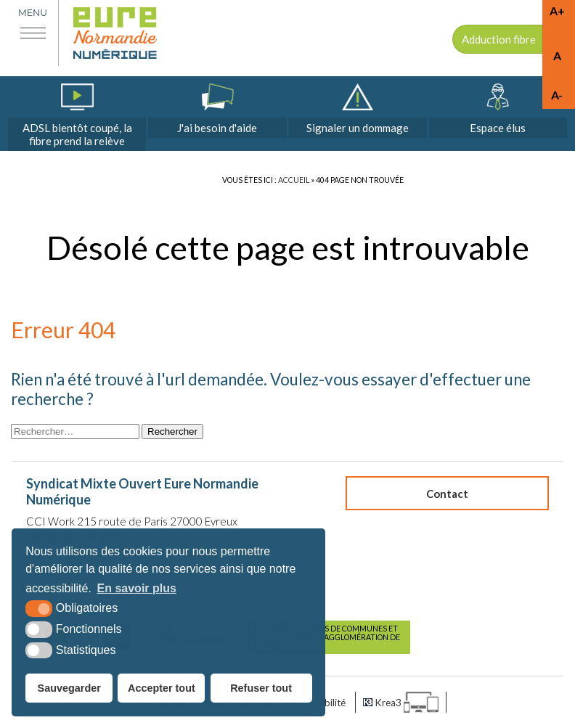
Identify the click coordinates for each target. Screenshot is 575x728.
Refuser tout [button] (261, 688)
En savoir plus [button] (137, 588)
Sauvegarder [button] (69, 688)
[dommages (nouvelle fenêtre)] (358, 111)
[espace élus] (498, 111)
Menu (33, 13)
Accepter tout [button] (162, 688)
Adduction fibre (499, 39)
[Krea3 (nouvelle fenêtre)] (401, 702)
